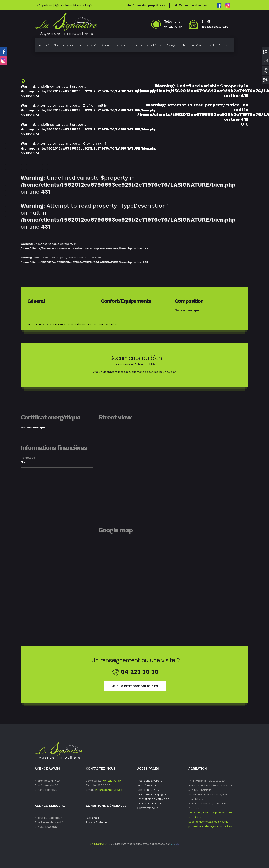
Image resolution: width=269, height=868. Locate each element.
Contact (224, 45)
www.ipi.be (195, 817)
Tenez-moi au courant (199, 45)
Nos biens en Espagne (162, 45)
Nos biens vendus (129, 45)
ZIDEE (175, 844)
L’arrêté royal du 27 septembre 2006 (210, 813)
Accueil (44, 45)
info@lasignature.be (215, 27)
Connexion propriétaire (146, 5)
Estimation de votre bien (153, 799)
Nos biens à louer (99, 45)
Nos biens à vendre (68, 45)
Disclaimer (93, 818)
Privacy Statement (98, 822)
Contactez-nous (148, 808)
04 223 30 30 (173, 27)
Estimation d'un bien (191, 5)
